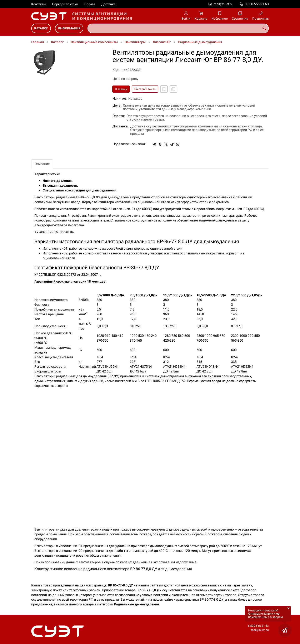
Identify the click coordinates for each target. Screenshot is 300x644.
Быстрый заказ (145, 89)
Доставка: (121, 126)
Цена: (117, 106)
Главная (38, 42)
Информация (69, 28)
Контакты (39, 4)
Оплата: (119, 116)
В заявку (121, 89)
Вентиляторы (135, 42)
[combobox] (178, 28)
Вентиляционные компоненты (94, 42)
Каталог (41, 28)
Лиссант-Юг (162, 42)
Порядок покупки (65, 4)
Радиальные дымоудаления (200, 42)
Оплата (90, 4)
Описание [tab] (42, 164)
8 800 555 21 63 (257, 4)
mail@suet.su (224, 4)
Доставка (108, 4)
